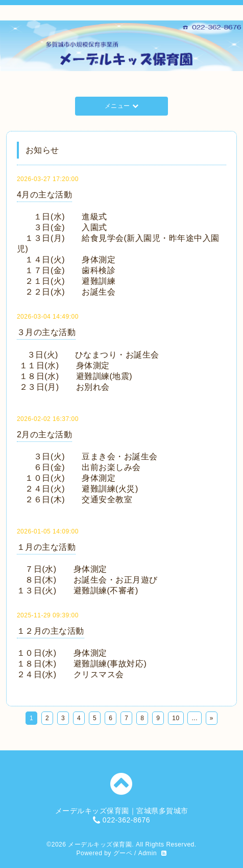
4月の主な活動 (44, 195)
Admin (148, 853)
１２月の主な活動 (51, 631)
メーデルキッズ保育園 (100, 844)
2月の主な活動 (44, 435)
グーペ (123, 853)
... (195, 718)
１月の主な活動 (46, 547)
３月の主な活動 (46, 332)
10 (176, 718)
